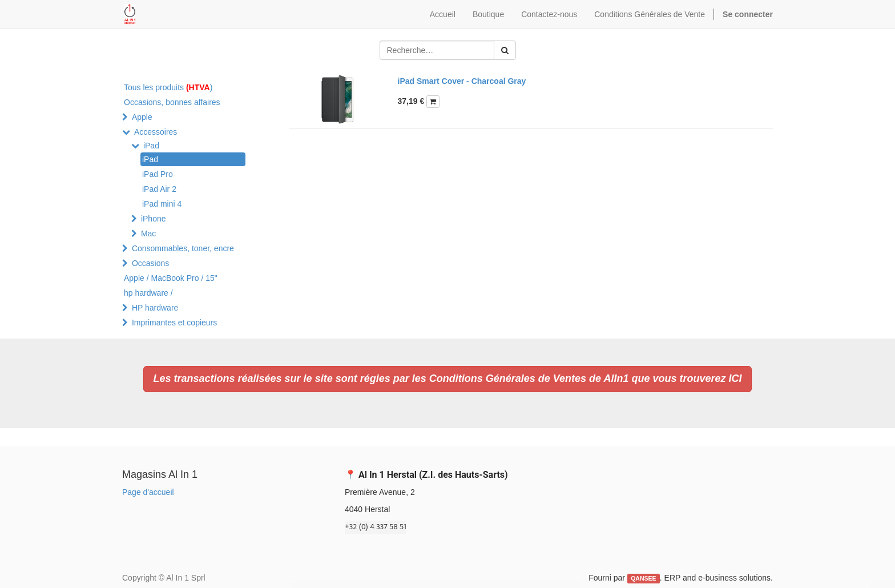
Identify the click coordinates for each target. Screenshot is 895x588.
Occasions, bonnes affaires (172, 102)
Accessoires (156, 132)
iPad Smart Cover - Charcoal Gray (462, 81)
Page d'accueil (148, 492)
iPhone (154, 219)
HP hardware (155, 308)
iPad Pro (158, 174)
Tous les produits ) (168, 87)
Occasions (150, 263)
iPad (151, 146)
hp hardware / (148, 293)
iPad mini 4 (162, 204)
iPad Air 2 (159, 189)
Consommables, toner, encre (183, 248)
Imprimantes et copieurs (174, 323)
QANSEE (643, 578)
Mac (148, 233)
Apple (142, 117)
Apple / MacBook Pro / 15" (171, 278)
